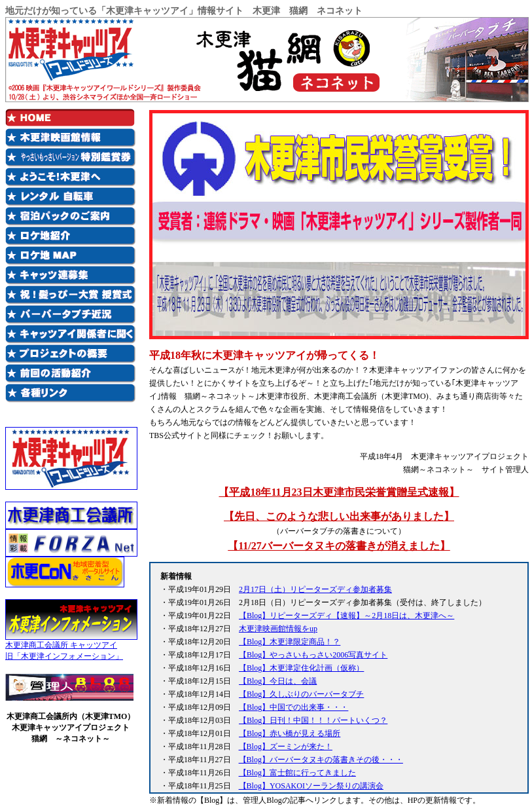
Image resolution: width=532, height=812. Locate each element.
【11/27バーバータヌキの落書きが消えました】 (339, 546)
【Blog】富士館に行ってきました (297, 773)
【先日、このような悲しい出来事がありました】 (339, 516)
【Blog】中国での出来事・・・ (293, 707)
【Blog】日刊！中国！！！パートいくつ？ (313, 720)
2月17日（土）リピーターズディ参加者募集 (315, 589)
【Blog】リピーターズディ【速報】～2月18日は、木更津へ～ (346, 616)
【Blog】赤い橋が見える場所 (290, 733)
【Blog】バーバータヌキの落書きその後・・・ (321, 760)
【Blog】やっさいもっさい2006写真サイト (313, 655)
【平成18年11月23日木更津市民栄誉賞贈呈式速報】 (339, 492)
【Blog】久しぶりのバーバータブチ (301, 694)
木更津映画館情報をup (278, 629)
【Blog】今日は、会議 (278, 681)
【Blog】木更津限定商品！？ (290, 642)
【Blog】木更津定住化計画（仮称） (301, 668)
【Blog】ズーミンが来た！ (286, 747)
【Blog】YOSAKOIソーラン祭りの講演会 (311, 786)
